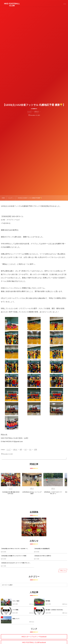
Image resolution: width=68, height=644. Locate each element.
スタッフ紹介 (16, 601)
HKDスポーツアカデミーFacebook (34, 637)
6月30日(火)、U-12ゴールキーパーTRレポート (53, 494)
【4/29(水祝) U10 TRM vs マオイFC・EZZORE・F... (14, 549)
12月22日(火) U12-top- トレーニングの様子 (32, 494)
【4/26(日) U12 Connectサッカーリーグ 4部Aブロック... (16, 563)
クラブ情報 (15, 610)
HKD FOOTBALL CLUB (12, 5)
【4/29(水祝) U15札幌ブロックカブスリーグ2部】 (14, 556)
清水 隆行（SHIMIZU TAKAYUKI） (55, 610)
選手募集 (48, 601)
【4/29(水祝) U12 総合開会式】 (42, 549)
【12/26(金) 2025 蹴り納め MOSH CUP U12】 (11, 494)
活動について (16, 619)
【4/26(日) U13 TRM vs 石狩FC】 (43, 556)
